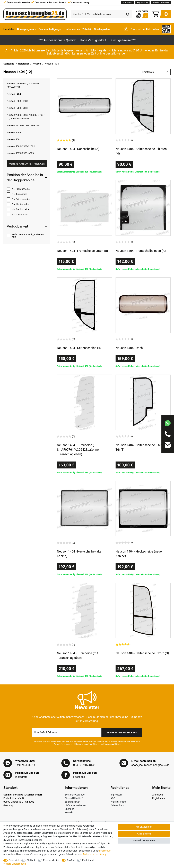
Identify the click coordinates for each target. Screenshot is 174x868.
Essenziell (14, 860)
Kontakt (69, 812)
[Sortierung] (155, 72)
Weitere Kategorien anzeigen (27, 164)
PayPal (71, 860)
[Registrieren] (142, 3)
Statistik (31, 860)
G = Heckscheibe (21, 204)
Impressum (116, 795)
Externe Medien (51, 860)
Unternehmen (72, 29)
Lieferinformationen (75, 805)
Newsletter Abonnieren (122, 733)
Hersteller (9, 29)
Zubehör (87, 29)
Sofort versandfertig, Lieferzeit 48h (28, 236)
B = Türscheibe (20, 194)
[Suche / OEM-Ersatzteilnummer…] (97, 14)
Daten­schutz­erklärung (95, 854)
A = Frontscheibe (21, 189)
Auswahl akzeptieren (144, 840)
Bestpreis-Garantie (75, 795)
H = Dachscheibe (21, 209)
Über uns (69, 809)
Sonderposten (102, 29)
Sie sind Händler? (161, 3)
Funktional (88, 860)
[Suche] (128, 14)
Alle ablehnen (144, 834)
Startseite (9, 64)
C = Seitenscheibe (21, 199)
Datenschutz (117, 805)
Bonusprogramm (27, 29)
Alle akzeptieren (144, 827)
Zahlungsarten (72, 802)
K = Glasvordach (21, 214)
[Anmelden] (127, 3)
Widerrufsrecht (118, 802)
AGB (113, 798)
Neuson (37, 64)
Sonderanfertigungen (50, 29)
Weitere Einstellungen (15, 864)
